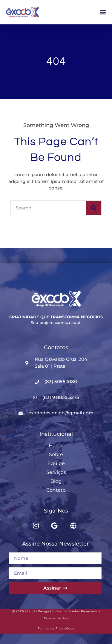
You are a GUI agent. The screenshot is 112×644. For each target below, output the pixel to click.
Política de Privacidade (56, 629)
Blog (56, 481)
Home (56, 445)
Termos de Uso (56, 618)
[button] (103, 12)
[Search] (94, 208)
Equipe (56, 463)
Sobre (56, 454)
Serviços (56, 472)
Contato (56, 490)
